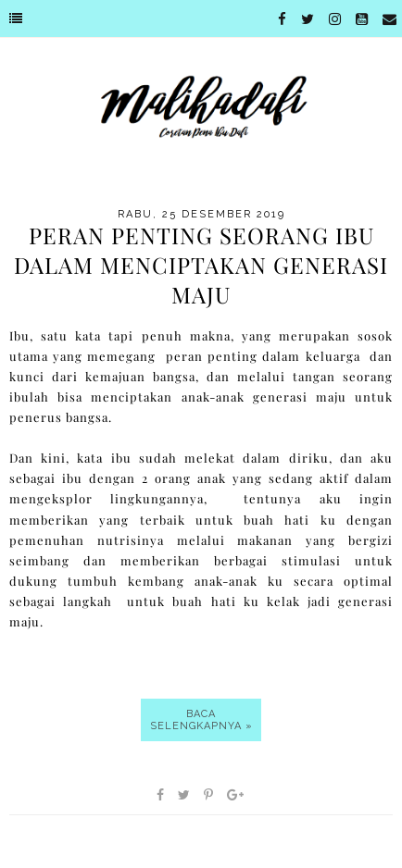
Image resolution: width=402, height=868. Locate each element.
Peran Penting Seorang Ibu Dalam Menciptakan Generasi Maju (201, 265)
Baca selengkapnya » (201, 720)
